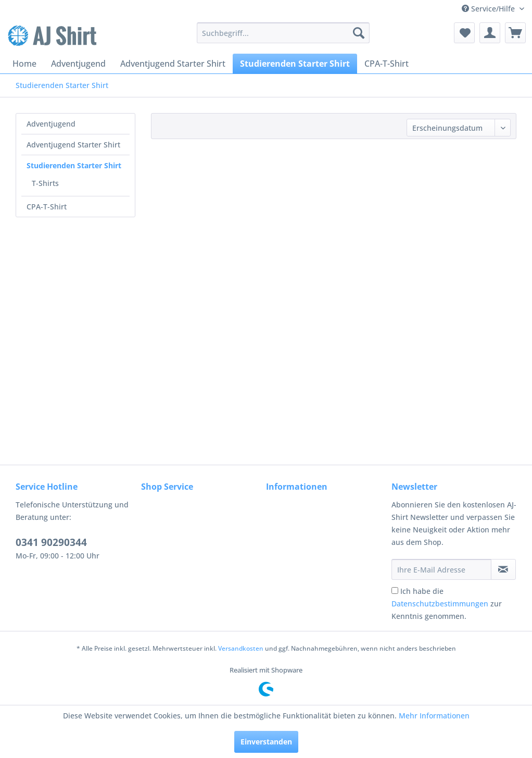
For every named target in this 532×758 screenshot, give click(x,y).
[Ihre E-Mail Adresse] (441, 569)
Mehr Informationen (434, 716)
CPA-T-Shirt (47, 207)
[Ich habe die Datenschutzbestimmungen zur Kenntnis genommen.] (395, 591)
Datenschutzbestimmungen (440, 604)
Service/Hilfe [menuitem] (489, 9)
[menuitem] (283, 33)
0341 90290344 (51, 542)
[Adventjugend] (78, 64)
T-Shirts (45, 183)
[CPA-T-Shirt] (387, 64)
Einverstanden (266, 742)
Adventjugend (51, 124)
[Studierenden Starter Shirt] (295, 64)
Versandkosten (241, 648)
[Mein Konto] (490, 33)
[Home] (24, 64)
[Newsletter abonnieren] (503, 569)
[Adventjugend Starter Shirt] (173, 64)
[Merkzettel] (464, 33)
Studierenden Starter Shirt (74, 165)
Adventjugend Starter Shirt (73, 145)
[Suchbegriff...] (283, 33)
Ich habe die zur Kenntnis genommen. (447, 604)
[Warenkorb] (515, 33)
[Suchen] (359, 33)
